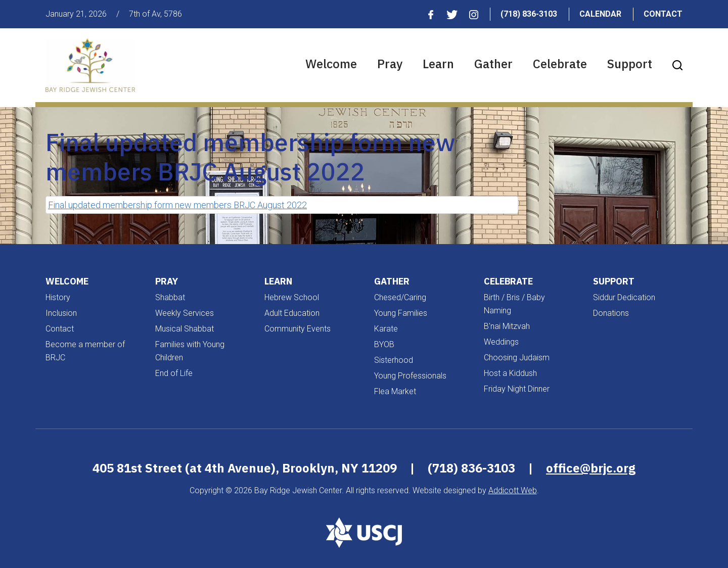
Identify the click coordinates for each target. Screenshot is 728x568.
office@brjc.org (591, 468)
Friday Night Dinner (517, 389)
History (58, 297)
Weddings (501, 342)
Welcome (331, 64)
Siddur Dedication (624, 297)
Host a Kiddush (510, 373)
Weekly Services (185, 313)
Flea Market (395, 391)
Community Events (298, 329)
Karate (386, 329)
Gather (493, 64)
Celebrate (560, 64)
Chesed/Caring (400, 297)
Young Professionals (410, 376)
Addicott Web (513, 490)
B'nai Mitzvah (507, 326)
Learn (438, 64)
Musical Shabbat (185, 329)
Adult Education (292, 313)
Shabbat (170, 297)
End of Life (174, 373)
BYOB (384, 344)
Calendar (600, 14)
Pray (390, 64)
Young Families (401, 313)
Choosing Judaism (517, 358)
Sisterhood (394, 360)
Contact (663, 14)
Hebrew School (292, 297)
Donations (611, 313)
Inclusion (61, 313)
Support (630, 64)
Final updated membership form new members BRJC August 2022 (177, 205)
